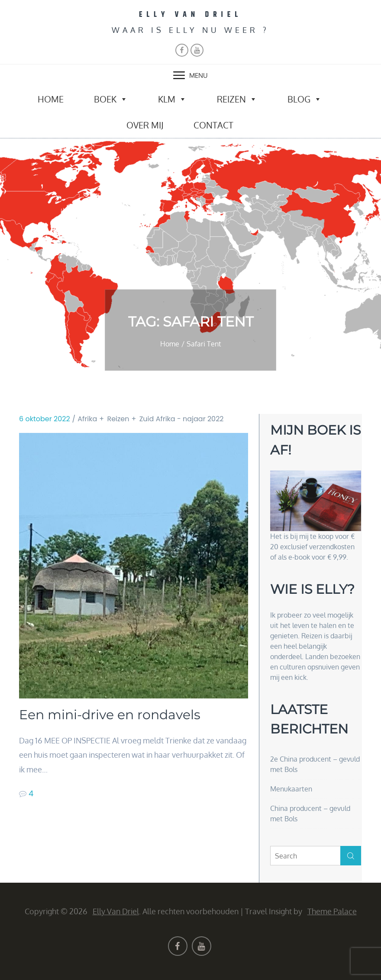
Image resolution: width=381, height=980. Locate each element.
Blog (305, 99)
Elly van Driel (190, 15)
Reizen (237, 99)
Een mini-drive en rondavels (110, 715)
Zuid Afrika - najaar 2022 (182, 419)
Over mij (145, 125)
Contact (213, 125)
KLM (172, 99)
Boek (111, 99)
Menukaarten (291, 789)
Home (51, 99)
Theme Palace (332, 911)
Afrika (87, 419)
